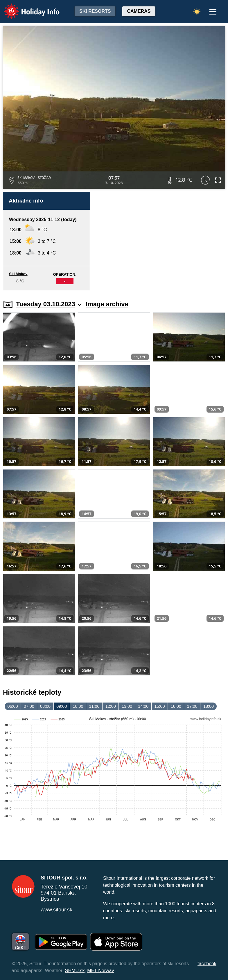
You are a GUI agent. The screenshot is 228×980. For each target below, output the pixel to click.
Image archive (107, 304)
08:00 (45, 706)
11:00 (94, 706)
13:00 (127, 706)
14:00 (143, 706)
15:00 (159, 706)
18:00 (209, 706)
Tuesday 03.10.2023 (49, 304)
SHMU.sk (75, 971)
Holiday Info (26, 7)
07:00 (29, 706)
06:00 (13, 706)
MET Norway (100, 971)
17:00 (192, 706)
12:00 (111, 706)
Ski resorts (95, 11)
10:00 (78, 706)
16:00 (176, 706)
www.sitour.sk (56, 910)
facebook (207, 964)
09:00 (62, 706)
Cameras (139, 11)
